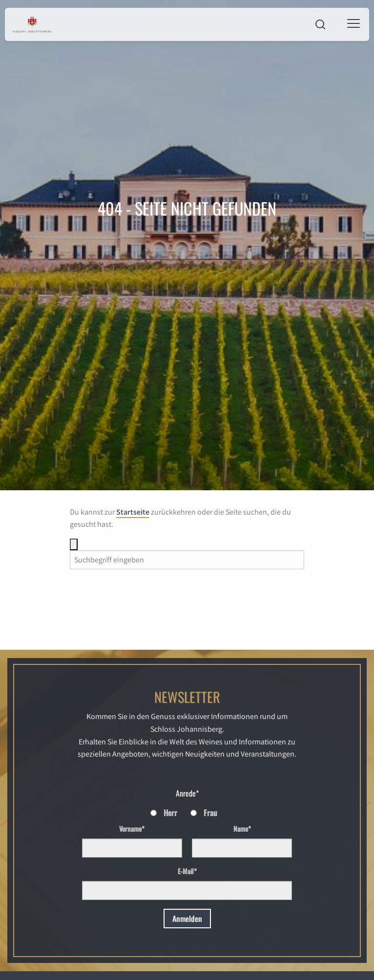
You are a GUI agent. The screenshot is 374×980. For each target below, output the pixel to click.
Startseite (133, 512)
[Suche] (74, 544)
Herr (170, 813)
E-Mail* (187, 871)
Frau (210, 813)
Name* (242, 829)
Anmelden (187, 919)
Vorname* (132, 829)
